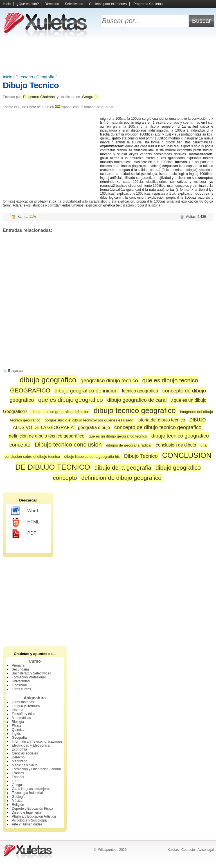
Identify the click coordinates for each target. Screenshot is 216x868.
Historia (18, 710)
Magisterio (20, 761)
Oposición (19, 685)
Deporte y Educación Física (32, 809)
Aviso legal (206, 850)
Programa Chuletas (148, 4)
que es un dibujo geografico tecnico (118, 436)
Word (25, 511)
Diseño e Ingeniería (26, 812)
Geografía (45, 77)
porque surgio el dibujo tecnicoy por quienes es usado (89, 420)
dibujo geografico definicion (86, 391)
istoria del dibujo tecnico (161, 420)
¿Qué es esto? (28, 4)
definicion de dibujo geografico (121, 478)
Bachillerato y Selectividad (31, 673)
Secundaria (20, 669)
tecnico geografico (140, 391)
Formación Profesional (29, 677)
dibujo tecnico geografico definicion (60, 412)
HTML (25, 522)
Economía (19, 749)
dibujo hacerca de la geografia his (92, 457)
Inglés (16, 734)
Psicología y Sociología (29, 820)
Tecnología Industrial (27, 793)
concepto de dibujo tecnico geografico (158, 427)
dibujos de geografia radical (129, 445)
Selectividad (74, 4)
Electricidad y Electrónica (31, 745)
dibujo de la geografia (123, 468)
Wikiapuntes (107, 850)
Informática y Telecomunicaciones (37, 742)
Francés (18, 773)
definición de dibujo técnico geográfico (47, 436)
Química (18, 730)
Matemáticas (21, 718)
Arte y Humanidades (27, 824)
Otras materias (23, 702)
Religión (18, 805)
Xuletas (173, 850)
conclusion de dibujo (176, 445)
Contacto (188, 850)
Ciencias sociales (25, 753)
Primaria (18, 665)
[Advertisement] (108, 56)
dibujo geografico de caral (137, 400)
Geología (19, 797)
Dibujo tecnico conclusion (68, 444)
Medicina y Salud (25, 765)
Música (17, 801)
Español (18, 777)
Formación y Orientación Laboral (36, 769)
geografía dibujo (94, 428)
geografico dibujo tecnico (109, 380)
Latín (16, 781)
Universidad (21, 681)
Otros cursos (21, 689)
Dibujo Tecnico (31, 85)
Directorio (52, 4)
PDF (24, 534)
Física (16, 726)
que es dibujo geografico (71, 400)
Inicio (7, 4)
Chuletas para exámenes (108, 4)
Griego (17, 785)
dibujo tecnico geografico (135, 410)
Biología (18, 722)
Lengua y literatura (26, 706)
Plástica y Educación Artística (34, 816)
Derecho (18, 757)
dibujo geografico (48, 380)
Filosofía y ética (23, 714)
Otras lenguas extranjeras (31, 789)
